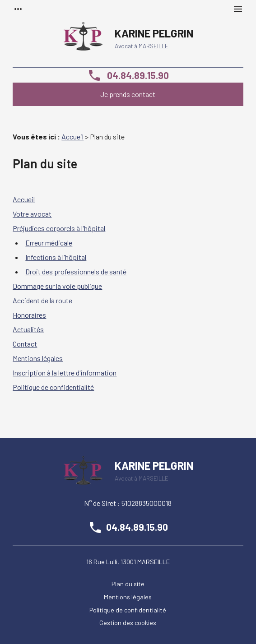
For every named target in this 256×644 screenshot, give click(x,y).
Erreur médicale (49, 243)
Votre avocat (32, 214)
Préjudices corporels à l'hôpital (59, 228)
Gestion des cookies (128, 623)
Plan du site (128, 584)
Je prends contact (128, 94)
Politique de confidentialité (53, 387)
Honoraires (29, 315)
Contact (25, 344)
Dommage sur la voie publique (57, 286)
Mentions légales (38, 358)
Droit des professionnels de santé (76, 271)
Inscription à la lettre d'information (65, 373)
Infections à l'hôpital (56, 257)
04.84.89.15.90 (128, 75)
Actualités (28, 329)
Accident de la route (42, 300)
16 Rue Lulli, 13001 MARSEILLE (128, 562)
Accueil (72, 137)
